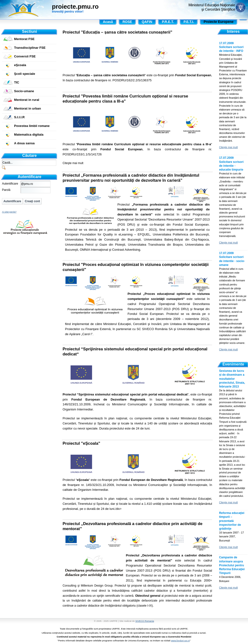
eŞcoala (20, 65)
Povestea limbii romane (32, 126)
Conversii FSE (25, 56)
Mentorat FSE (24, 39)
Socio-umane (24, 91)
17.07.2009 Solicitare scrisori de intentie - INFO (231, 47)
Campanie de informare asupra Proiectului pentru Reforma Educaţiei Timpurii (232, 565)
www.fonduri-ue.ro (180, 641)
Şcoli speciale (25, 74)
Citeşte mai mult (73, 163)
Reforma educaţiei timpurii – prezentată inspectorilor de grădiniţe (232, 521)
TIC (17, 82)
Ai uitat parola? (9, 212)
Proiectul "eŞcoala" (81, 443)
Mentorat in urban (27, 108)
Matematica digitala (29, 135)
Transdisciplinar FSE (30, 48)
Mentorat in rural (27, 100)
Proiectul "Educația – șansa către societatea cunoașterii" (117, 32)
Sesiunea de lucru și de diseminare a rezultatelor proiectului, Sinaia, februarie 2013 (232, 379)
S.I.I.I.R (19, 117)
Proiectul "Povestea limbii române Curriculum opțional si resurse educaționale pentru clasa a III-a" (125, 99)
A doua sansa (24, 143)
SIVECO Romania (145, 621)
